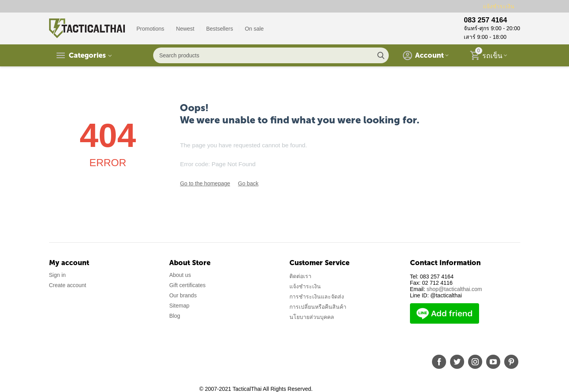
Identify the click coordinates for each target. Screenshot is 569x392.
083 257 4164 (485, 20)
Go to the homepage (205, 183)
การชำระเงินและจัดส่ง (317, 297)
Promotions (151, 29)
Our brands (183, 295)
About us (180, 275)
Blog (175, 316)
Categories (87, 55)
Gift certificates (188, 285)
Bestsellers (220, 29)
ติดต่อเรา (300, 276)
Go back (248, 183)
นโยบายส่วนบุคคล (312, 317)
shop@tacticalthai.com (454, 289)
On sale (254, 29)
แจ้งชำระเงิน (499, 6)
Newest (185, 29)
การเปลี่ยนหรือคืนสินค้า (318, 307)
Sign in (58, 275)
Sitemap (179, 306)
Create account (68, 285)
